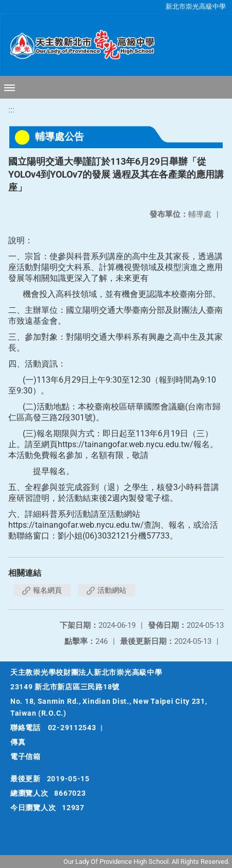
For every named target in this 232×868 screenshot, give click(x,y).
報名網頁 (42, 590)
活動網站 (106, 590)
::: (11, 110)
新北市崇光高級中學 (196, 6)
